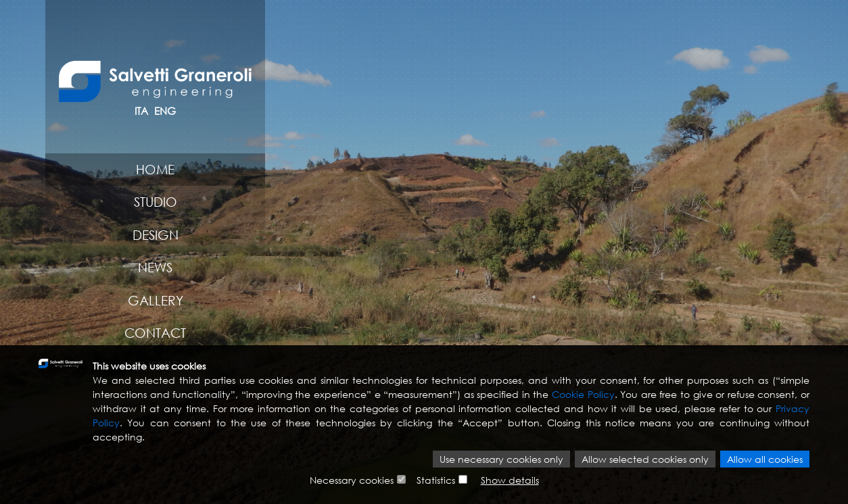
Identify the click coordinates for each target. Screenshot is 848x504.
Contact (155, 333)
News (155, 267)
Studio (156, 202)
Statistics (436, 480)
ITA (141, 111)
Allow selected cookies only (645, 459)
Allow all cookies (765, 459)
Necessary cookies (352, 480)
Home (155, 169)
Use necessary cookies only (501, 459)
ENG (165, 111)
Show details (510, 480)
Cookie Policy (583, 394)
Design (156, 235)
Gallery (156, 300)
